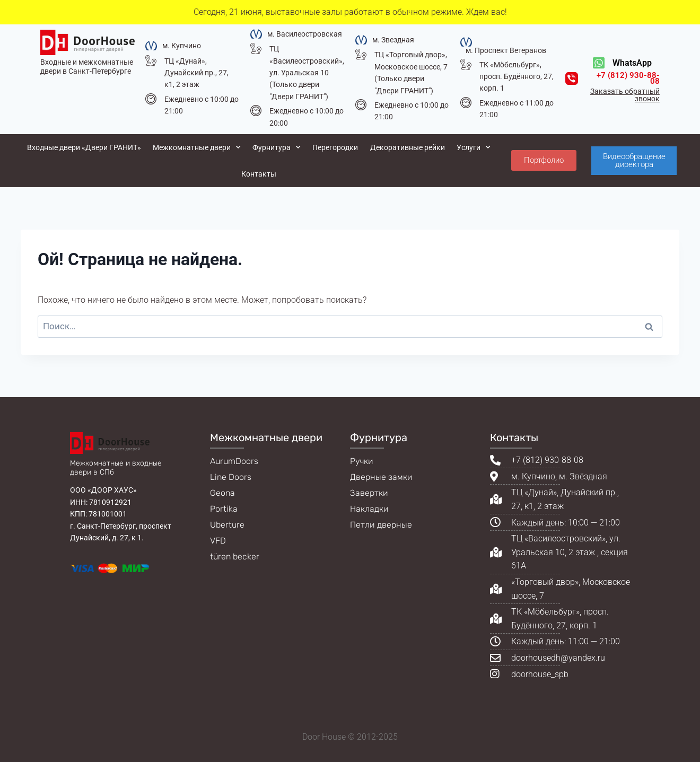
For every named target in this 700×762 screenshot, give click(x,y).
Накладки (369, 509)
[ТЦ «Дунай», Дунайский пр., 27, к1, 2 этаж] (151, 61)
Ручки (362, 461)
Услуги (474, 147)
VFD (218, 541)
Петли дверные (381, 525)
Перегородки (335, 147)
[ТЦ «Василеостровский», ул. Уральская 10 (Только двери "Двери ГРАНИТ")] (256, 49)
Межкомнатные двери (197, 147)
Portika (224, 509)
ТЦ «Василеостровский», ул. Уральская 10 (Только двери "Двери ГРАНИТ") (307, 73)
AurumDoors (234, 461)
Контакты (259, 174)
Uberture (227, 525)
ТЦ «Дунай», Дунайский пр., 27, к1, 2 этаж (196, 73)
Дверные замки (381, 477)
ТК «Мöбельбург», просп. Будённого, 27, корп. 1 (517, 77)
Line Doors (231, 477)
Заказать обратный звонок (625, 95)
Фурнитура (277, 147)
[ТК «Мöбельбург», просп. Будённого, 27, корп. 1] (466, 64)
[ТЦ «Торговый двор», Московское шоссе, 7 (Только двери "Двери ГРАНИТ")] (361, 54)
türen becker (235, 557)
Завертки (369, 493)
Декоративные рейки (408, 147)
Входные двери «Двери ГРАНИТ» (84, 147)
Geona (222, 493)
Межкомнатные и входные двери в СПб (116, 468)
